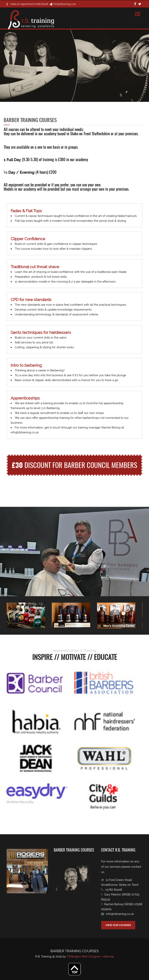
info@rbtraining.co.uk (65, 4)
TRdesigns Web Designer (84, 956)
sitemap (109, 956)
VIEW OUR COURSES (118, 925)
